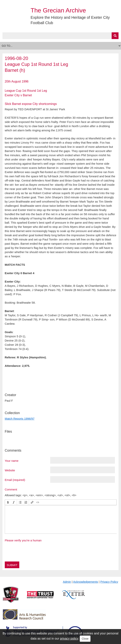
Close (85, 639)
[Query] (61, 36)
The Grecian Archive (58, 10)
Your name (12, 461)
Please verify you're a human (23, 540)
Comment (11, 489)
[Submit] (115, 36)
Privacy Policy (109, 582)
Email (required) (15, 480)
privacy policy (69, 639)
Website (10, 470)
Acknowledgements (86, 582)
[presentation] (8, 502)
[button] (8, 502)
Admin (67, 582)
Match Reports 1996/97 (20, 419)
